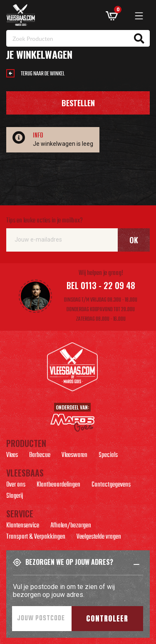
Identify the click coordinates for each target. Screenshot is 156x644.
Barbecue (40, 456)
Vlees (12, 456)
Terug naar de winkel (43, 74)
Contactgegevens (111, 486)
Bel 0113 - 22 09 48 (101, 285)
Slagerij (15, 497)
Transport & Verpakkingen (36, 538)
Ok (134, 240)
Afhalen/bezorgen (71, 527)
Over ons (16, 486)
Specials (108, 456)
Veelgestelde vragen (99, 538)
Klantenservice (23, 527)
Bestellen (78, 103)
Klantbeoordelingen (58, 486)
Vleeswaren (74, 456)
